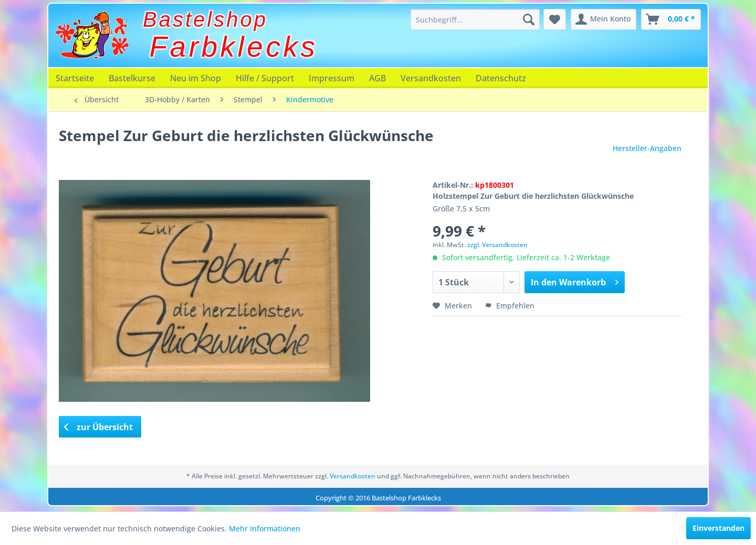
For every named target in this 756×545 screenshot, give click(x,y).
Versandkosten (431, 78)
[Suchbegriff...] (475, 19)
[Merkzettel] (555, 19)
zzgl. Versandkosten (497, 245)
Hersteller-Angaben (647, 148)
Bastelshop (205, 19)
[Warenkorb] (671, 19)
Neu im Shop (196, 78)
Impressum (332, 78)
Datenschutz (501, 78)
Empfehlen (510, 306)
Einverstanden (718, 528)
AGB (377, 78)
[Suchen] (529, 19)
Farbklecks (234, 47)
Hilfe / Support (265, 78)
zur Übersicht (99, 427)
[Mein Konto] (603, 19)
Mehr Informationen (265, 528)
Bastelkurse (132, 78)
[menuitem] (475, 19)
